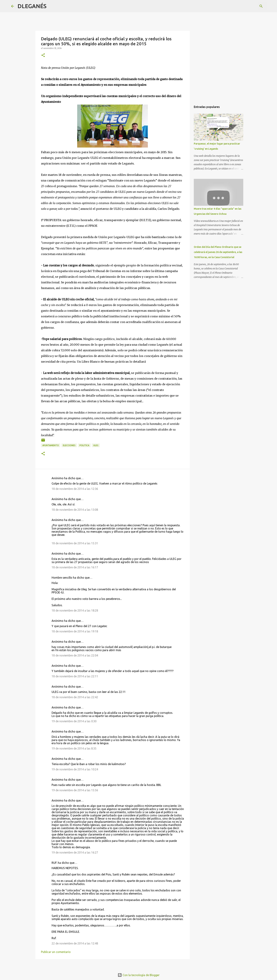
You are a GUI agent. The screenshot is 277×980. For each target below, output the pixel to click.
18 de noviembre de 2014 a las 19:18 (75, 631)
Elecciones (69, 445)
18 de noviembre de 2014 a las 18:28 (75, 610)
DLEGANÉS (32, 6)
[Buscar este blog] (248, 6)
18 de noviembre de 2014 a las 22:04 (75, 655)
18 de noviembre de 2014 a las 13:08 (75, 510)
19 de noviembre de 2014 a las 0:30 (74, 721)
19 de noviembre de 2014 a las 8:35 (74, 748)
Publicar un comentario (56, 952)
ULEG (96, 445)
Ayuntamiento (51, 445)
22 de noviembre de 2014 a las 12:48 (75, 943)
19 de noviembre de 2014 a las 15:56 (75, 790)
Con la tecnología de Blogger (139, 975)
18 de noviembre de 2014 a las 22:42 (75, 697)
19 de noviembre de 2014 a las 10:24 (75, 769)
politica (84, 445)
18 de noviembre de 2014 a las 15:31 (75, 543)
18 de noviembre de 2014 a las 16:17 (75, 567)
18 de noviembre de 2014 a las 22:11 (75, 676)
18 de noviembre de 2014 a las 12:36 (75, 489)
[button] (43, 55)
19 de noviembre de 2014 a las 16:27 (75, 852)
